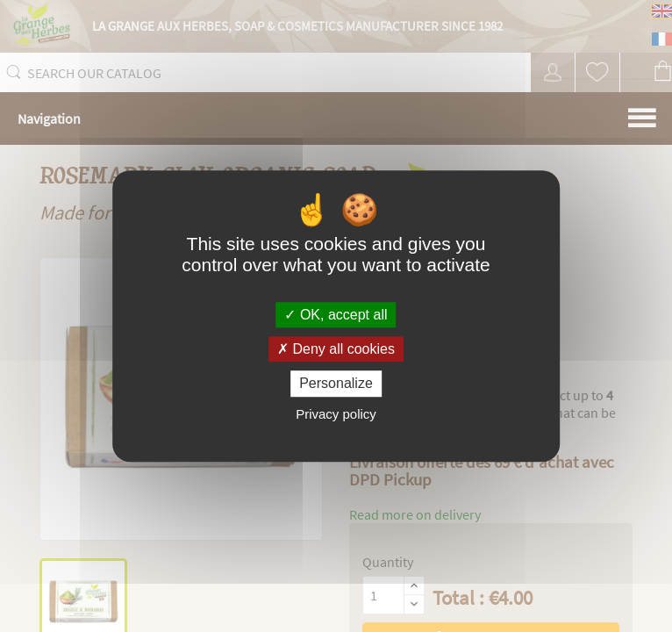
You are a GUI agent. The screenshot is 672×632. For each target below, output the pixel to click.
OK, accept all (336, 315)
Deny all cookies (336, 349)
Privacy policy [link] (336, 414)
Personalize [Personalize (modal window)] (336, 384)
